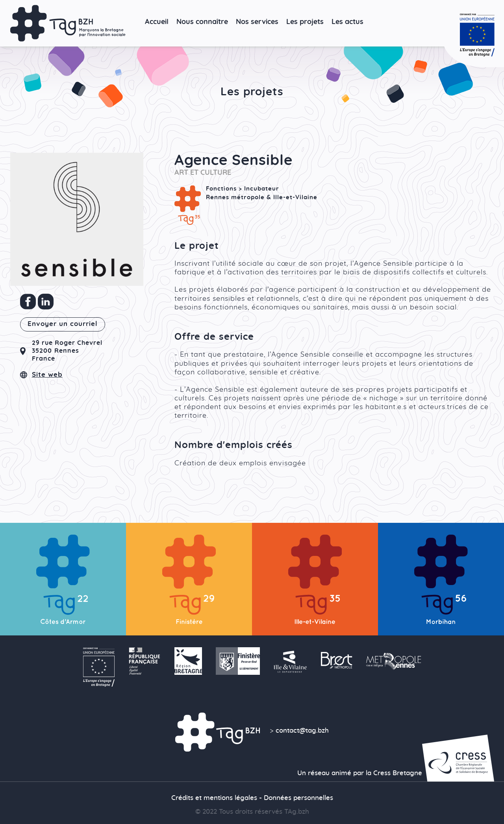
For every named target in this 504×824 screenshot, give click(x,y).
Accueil (157, 22)
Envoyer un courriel (63, 324)
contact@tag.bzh (302, 731)
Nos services (257, 22)
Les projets (305, 22)
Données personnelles (298, 798)
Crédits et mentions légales (214, 798)
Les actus (347, 22)
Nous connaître (202, 22)
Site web (47, 375)
